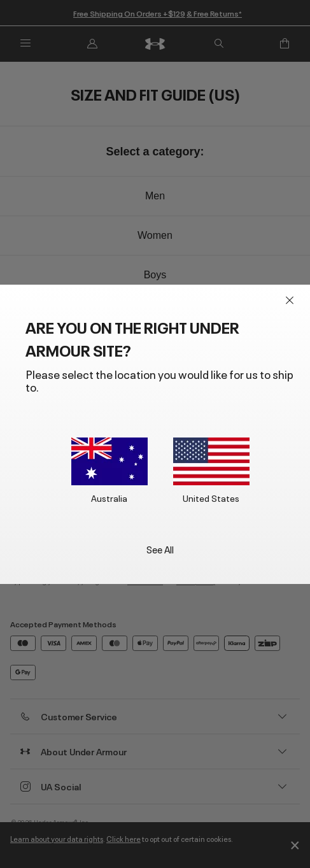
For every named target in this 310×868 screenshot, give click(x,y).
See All (160, 549)
